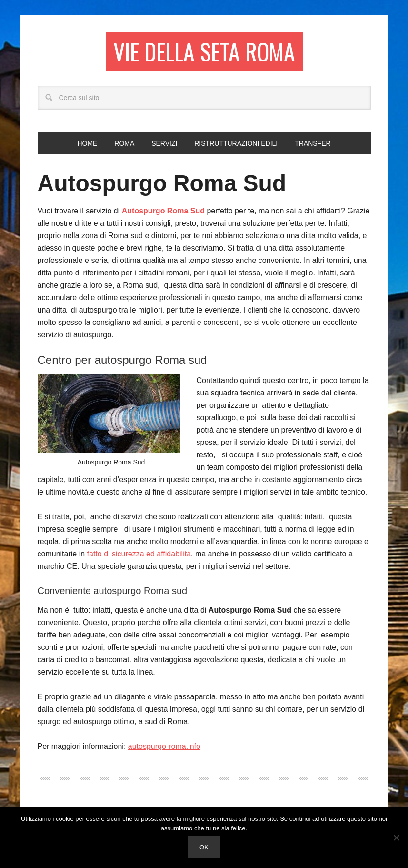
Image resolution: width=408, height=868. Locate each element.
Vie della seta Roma (204, 51)
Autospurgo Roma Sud (162, 183)
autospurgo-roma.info (164, 746)
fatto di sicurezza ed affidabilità (139, 554)
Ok (204, 847)
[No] (396, 838)
